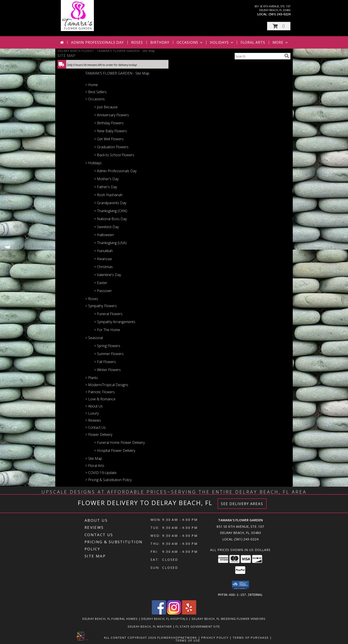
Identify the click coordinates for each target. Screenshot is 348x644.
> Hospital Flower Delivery (115, 450)
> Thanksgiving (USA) (110, 243)
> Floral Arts (95, 466)
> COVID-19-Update (101, 473)
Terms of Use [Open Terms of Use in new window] (188, 640)
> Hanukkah (103, 251)
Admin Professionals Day (97, 42)
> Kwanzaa (103, 259)
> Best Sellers (96, 92)
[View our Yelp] (189, 613)
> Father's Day (106, 187)
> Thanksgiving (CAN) (111, 211)
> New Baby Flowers (111, 131)
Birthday (160, 42)
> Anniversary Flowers (112, 115)
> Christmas (103, 267)
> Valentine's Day (108, 275)
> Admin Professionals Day (115, 171)
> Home (92, 85)
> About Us (94, 406)
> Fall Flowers (105, 362)
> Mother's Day (106, 179)
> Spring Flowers (107, 346)
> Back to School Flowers (114, 155)
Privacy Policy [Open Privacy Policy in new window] (215, 637)
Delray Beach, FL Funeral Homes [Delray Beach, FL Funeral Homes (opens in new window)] (110, 618)
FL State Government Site (198, 626)
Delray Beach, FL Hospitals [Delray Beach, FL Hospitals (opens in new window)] (165, 618)
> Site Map (94, 458)
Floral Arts (253, 42)
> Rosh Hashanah (108, 195)
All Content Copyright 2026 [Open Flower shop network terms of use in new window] (130, 637)
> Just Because (106, 107)
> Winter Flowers (107, 370)
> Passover (103, 291)
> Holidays (93, 163)
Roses (137, 42)
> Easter (101, 283)
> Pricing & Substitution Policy (108, 480)
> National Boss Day (110, 219)
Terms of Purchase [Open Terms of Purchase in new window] (251, 637)
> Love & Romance (100, 399)
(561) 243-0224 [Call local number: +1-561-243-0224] (280, 14)
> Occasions (95, 99)
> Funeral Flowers (108, 314)
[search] (287, 56)
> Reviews (93, 420)
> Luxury (92, 413)
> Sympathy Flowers (101, 306)
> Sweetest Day (106, 227)
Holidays (222, 42)
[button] (279, 26)
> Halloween (104, 235)
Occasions (190, 42)
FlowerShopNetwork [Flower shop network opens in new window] (177, 637)
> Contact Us (95, 427)
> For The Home (107, 330)
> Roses (92, 299)
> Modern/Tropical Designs (107, 385)
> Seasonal (94, 338)
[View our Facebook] (159, 613)
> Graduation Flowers (111, 147)
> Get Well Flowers (109, 139)
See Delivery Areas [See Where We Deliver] (242, 504)
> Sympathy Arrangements (115, 322)
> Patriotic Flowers (100, 392)
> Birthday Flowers (109, 123)
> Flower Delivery (99, 435)
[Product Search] (259, 56)
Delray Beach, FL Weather (150, 626)
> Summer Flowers (109, 354)
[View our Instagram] (174, 613)
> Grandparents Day (110, 203)
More (281, 42)
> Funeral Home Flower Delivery (119, 443)
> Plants (92, 378)
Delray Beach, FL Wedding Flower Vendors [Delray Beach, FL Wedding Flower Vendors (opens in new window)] (229, 618)
